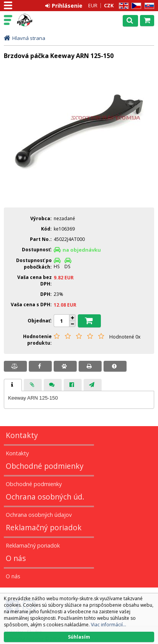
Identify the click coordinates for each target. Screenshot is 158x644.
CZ (135, 6)
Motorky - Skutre (39, 20)
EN (122, 6)
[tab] (13, 385)
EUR (93, 5)
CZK (109, 5)
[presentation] (13, 385)
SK (148, 6)
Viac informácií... (109, 625)
